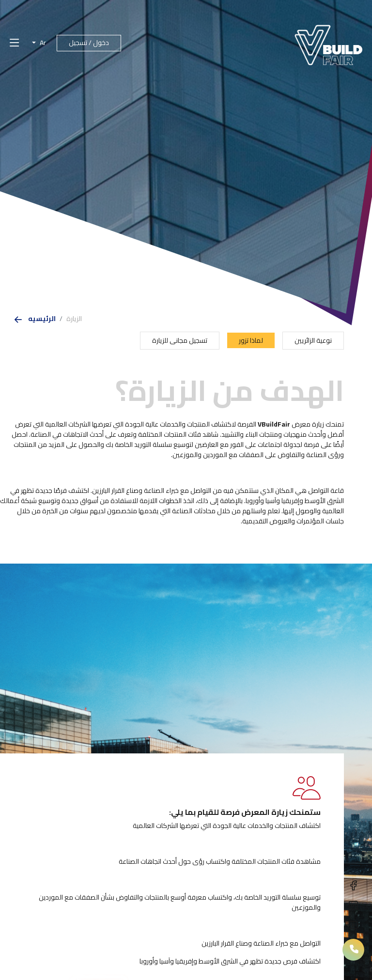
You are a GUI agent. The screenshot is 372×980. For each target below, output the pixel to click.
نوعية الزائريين (313, 340)
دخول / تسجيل (89, 43)
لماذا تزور (251, 340)
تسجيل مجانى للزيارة (180, 340)
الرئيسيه (42, 319)
